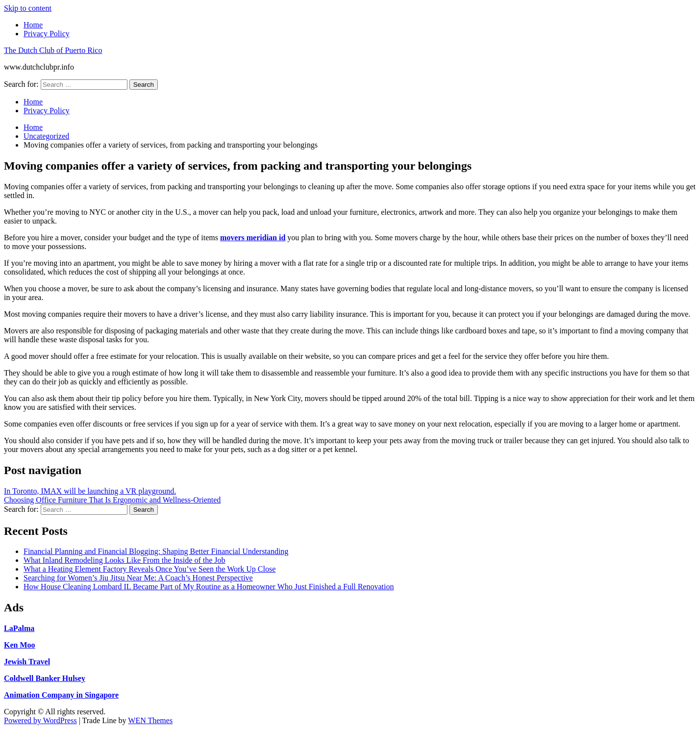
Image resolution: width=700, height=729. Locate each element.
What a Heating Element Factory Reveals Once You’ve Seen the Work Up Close (150, 569)
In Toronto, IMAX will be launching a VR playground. (90, 491)
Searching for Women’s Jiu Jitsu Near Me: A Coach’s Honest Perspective (138, 578)
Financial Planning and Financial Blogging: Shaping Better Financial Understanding (156, 551)
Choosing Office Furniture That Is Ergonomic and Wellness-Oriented (112, 500)
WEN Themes (150, 720)
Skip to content (28, 8)
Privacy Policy (47, 34)
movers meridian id (253, 238)
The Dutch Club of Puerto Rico (53, 50)
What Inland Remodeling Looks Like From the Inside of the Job (124, 560)
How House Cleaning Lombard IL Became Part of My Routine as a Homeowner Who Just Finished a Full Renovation (209, 587)
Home (33, 25)
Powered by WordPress (40, 720)
